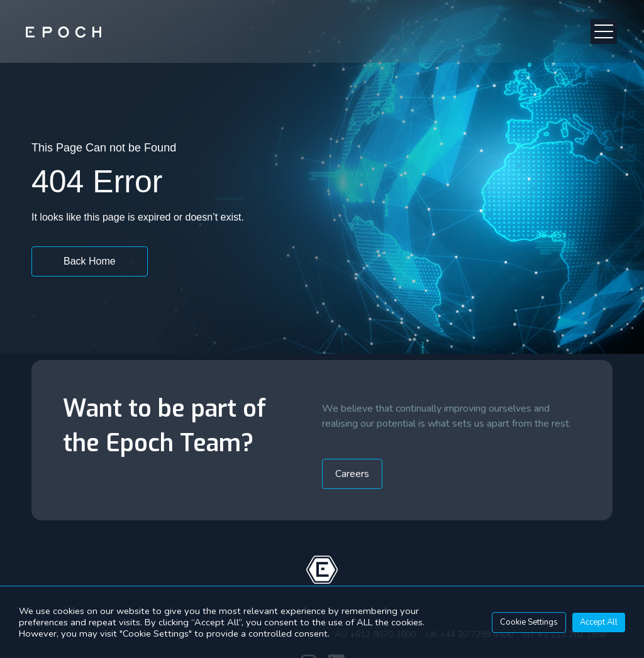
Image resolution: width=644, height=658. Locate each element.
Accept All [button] (599, 622)
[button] (604, 31)
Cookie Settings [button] (529, 622)
